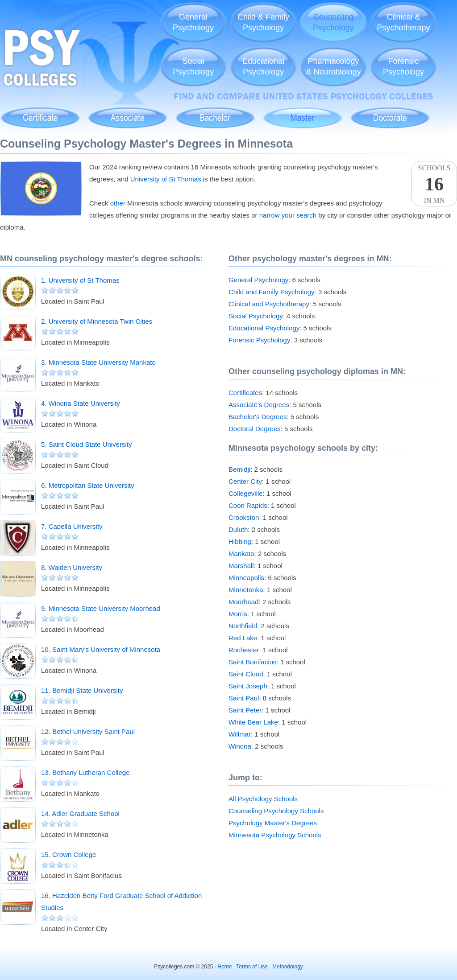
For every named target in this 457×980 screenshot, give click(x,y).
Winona (240, 746)
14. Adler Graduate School (80, 813)
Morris (238, 614)
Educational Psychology (264, 328)
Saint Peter (245, 710)
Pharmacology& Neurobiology (333, 66)
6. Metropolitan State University (87, 485)
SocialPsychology (193, 66)
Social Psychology (256, 316)
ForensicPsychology (403, 66)
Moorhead (244, 602)
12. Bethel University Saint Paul (88, 731)
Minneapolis (246, 578)
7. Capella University (72, 526)
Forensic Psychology (259, 340)
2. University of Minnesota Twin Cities (97, 321)
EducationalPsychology (263, 66)
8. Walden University (72, 567)
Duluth (238, 529)
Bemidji (239, 469)
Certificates (245, 393)
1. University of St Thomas (80, 280)
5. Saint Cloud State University (86, 444)
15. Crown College (69, 854)
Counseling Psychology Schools (276, 811)
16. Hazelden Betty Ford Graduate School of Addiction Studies (121, 902)
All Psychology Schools (263, 799)
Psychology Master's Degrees (273, 823)
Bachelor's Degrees (258, 417)
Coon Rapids (248, 505)
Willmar (240, 734)
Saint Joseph (248, 686)
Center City (245, 481)
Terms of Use (252, 967)
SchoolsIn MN (434, 184)
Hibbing (240, 541)
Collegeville (246, 493)
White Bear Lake (253, 722)
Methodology (288, 967)
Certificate (40, 113)
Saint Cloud (246, 674)
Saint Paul (244, 698)
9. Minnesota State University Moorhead (101, 608)
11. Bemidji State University (82, 690)
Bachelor (215, 113)
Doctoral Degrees (255, 429)
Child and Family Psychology (272, 292)
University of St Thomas (166, 179)
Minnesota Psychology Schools (275, 835)
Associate (128, 113)
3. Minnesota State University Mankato (98, 362)
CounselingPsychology (333, 22)
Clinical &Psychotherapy (403, 22)
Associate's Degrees (259, 405)
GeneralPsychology (193, 22)
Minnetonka (246, 590)
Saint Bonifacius (253, 662)
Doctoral (390, 113)
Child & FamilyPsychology (263, 22)
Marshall (241, 566)
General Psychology (258, 280)
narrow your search (288, 215)
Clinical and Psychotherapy (269, 304)
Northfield (243, 626)
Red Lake (243, 638)
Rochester (244, 650)
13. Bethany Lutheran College (85, 772)
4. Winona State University (81, 403)
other (118, 203)
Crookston (244, 517)
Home (225, 967)
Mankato (241, 554)
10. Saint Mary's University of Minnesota (101, 649)
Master (302, 113)
